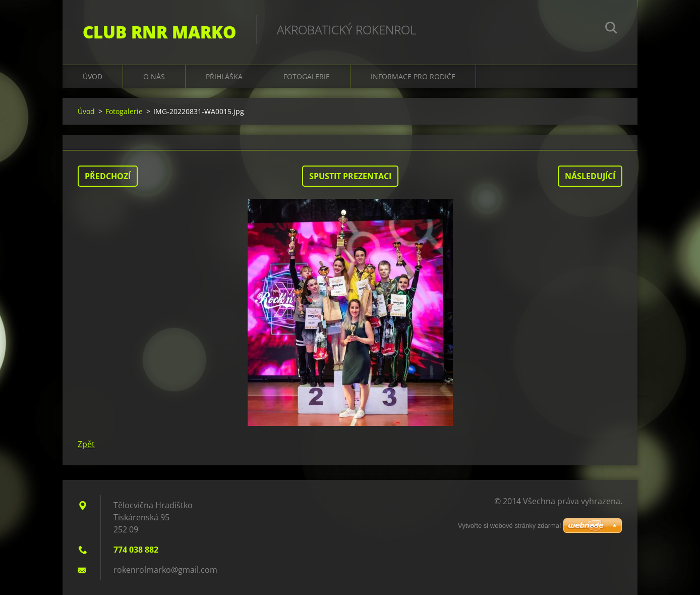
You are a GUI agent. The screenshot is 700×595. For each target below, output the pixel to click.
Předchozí (108, 176)
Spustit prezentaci (350, 176)
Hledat (611, 29)
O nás (154, 76)
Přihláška (224, 76)
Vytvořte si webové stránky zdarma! (510, 526)
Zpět (86, 444)
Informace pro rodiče (413, 76)
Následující (590, 176)
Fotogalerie (307, 76)
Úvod (93, 76)
